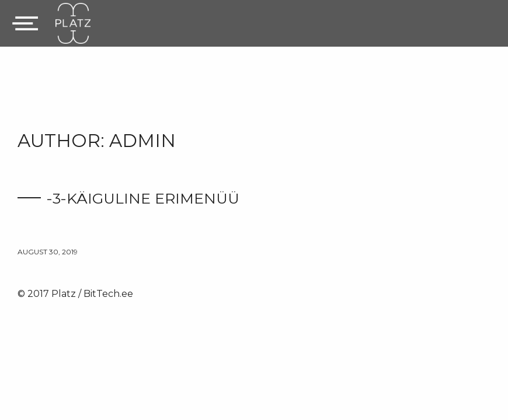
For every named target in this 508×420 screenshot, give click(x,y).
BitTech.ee (108, 294)
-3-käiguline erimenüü (143, 198)
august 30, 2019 (48, 252)
